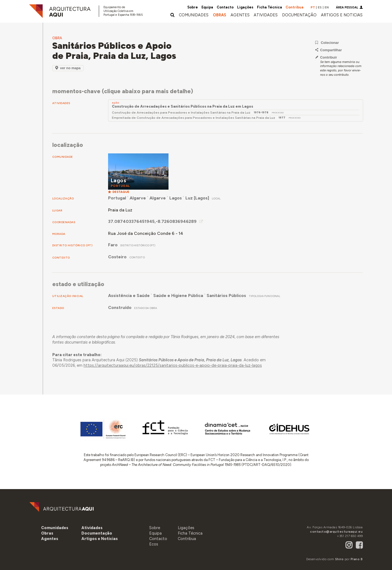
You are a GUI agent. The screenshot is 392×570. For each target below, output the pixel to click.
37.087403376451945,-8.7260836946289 (152, 221)
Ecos (154, 544)
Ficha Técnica (269, 7)
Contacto (225, 7)
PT (313, 7)
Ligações (245, 7)
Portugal (117, 198)
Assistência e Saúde (129, 295)
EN (327, 7)
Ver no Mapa (68, 68)
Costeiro (117, 257)
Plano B (357, 559)
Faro (113, 245)
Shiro (339, 559)
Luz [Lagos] (197, 198)
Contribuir (326, 57)
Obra (57, 38)
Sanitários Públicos (226, 295)
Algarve (138, 198)
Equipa (207, 7)
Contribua (295, 7)
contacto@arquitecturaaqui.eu (336, 532)
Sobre (193, 7)
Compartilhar (329, 50)
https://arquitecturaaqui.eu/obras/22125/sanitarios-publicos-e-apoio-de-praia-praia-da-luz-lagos (173, 365)
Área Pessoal (347, 7)
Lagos (176, 198)
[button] (240, 15)
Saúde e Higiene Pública (178, 295)
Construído (120, 307)
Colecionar (327, 43)
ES (320, 7)
